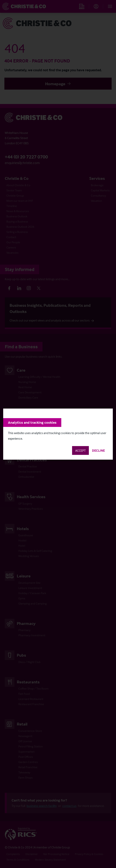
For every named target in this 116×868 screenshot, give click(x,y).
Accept (80, 450)
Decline (98, 450)
